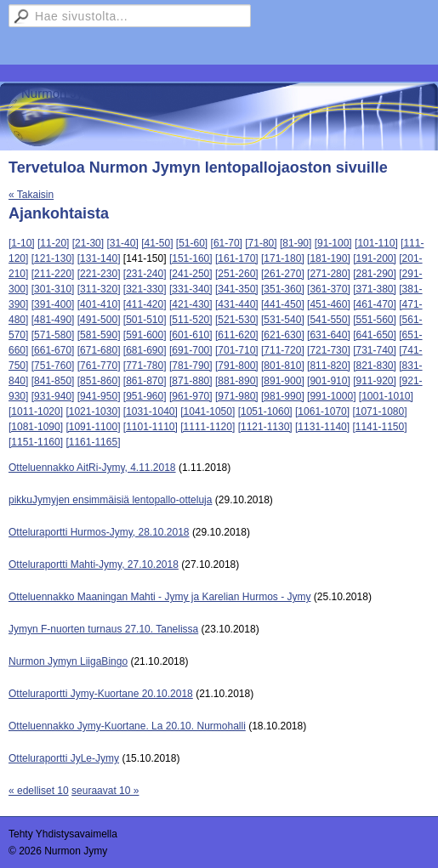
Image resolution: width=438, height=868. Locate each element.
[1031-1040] (151, 411)
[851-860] (99, 381)
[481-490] (53, 320)
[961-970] (191, 396)
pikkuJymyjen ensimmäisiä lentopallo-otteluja (110, 500)
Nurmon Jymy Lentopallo (92, 93)
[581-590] (99, 335)
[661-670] (53, 350)
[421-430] (191, 304)
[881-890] (237, 381)
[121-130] (53, 258)
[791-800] (237, 366)
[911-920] (375, 381)
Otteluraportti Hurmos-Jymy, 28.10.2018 (99, 532)
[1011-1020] (36, 411)
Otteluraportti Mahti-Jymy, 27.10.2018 (94, 564)
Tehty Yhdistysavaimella (63, 834)
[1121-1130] (265, 427)
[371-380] (375, 289)
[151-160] (191, 258)
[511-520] (191, 320)
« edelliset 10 (39, 791)
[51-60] (192, 243)
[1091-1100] (93, 427)
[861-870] (145, 381)
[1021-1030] (93, 411)
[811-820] (329, 366)
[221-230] (99, 274)
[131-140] (99, 258)
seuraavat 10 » (105, 791)
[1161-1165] (93, 442)
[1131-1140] (322, 427)
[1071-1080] (379, 411)
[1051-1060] (265, 411)
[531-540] (283, 320)
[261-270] (283, 274)
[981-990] (283, 396)
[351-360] (283, 289)
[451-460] (329, 304)
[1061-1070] (322, 411)
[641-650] (375, 335)
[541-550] (329, 320)
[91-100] (333, 243)
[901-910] (329, 381)
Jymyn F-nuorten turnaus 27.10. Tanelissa (103, 629)
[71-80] (261, 243)
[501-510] (145, 320)
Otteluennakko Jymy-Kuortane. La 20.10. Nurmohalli (127, 726)
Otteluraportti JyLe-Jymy (64, 758)
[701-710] (237, 350)
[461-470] (375, 304)
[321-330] (145, 289)
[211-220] (53, 274)
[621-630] (283, 335)
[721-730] (329, 350)
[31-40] (122, 243)
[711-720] (283, 350)
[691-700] (191, 350)
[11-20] (53, 243)
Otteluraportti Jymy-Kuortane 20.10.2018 (101, 694)
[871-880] (191, 381)
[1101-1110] (151, 427)
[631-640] (329, 335)
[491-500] (99, 320)
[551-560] (375, 320)
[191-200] (375, 258)
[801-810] (283, 366)
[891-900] (283, 381)
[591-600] (145, 335)
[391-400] (53, 304)
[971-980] (237, 396)
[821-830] (375, 366)
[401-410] (99, 304)
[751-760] (53, 366)
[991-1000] (331, 396)
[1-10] (22, 243)
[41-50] (157, 243)
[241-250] (191, 274)
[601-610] (191, 335)
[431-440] (237, 304)
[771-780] (145, 366)
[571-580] (53, 335)
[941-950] (99, 396)
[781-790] (191, 366)
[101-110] (376, 243)
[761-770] (99, 366)
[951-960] (145, 396)
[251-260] (237, 274)
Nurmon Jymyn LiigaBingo (68, 661)
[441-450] (283, 304)
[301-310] (53, 289)
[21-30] (88, 243)
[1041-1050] (208, 411)
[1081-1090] (36, 427)
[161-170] (237, 258)
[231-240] (145, 274)
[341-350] (237, 289)
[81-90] (296, 243)
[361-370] (329, 289)
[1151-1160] (36, 442)
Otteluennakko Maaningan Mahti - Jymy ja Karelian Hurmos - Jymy (159, 597)
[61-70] (227, 243)
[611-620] (237, 335)
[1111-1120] (208, 427)
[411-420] (145, 304)
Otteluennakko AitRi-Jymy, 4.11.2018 (92, 468)
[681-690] (145, 350)
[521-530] (237, 320)
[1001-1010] (386, 396)
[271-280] (329, 274)
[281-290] (375, 274)
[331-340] (191, 289)
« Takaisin (31, 195)
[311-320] (99, 289)
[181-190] (329, 258)
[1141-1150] (379, 427)
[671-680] (99, 350)
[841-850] (53, 381)
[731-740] (375, 350)
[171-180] (283, 258)
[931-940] (53, 396)
